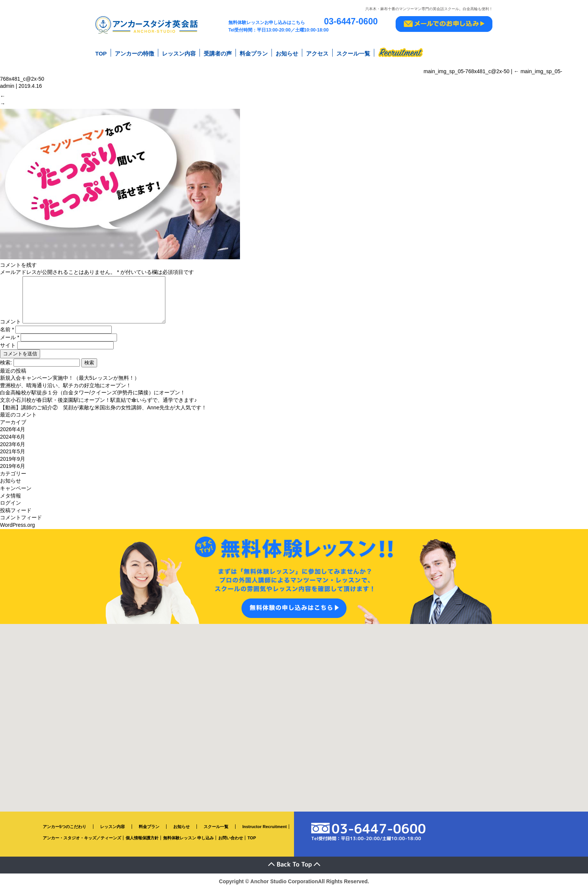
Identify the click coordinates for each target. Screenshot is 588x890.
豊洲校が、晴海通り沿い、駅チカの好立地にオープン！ (66, 386)
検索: (6, 363)
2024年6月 (13, 437)
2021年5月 (13, 452)
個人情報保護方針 (142, 839)
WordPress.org (17, 526)
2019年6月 (13, 467)
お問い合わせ (231, 839)
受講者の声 (218, 52)
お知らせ (287, 52)
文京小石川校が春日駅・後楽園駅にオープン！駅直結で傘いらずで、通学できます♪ (98, 401)
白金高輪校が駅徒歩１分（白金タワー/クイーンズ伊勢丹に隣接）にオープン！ (93, 393)
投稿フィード (16, 511)
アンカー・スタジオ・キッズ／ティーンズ (82, 839)
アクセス (317, 52)
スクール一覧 (353, 52)
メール (10, 338)
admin (7, 82)
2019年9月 (13, 459)
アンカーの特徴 (134, 52)
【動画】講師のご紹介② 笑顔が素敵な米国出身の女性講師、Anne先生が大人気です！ (103, 408)
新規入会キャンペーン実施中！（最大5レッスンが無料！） (70, 379)
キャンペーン (16, 489)
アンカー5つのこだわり (64, 827)
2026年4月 (13, 430)
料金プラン (254, 52)
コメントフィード (21, 518)
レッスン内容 (179, 52)
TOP (101, 52)
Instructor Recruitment (265, 827)
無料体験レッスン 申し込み (188, 839)
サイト (8, 346)
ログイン (10, 504)
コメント (10, 322)
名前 (7, 330)
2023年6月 (13, 445)
